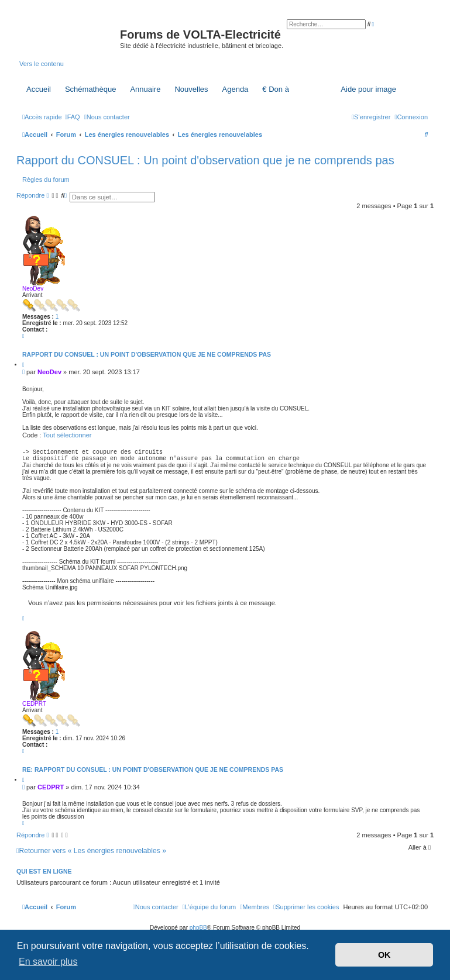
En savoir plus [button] (48, 962)
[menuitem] (73, 117)
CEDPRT (34, 707)
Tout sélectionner (67, 435)
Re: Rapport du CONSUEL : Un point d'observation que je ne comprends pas (153, 773)
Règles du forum (46, 180)
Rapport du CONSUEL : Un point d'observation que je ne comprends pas (205, 160)
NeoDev (33, 289)
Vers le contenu (42, 64)
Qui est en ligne (44, 875)
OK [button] (384, 955)
